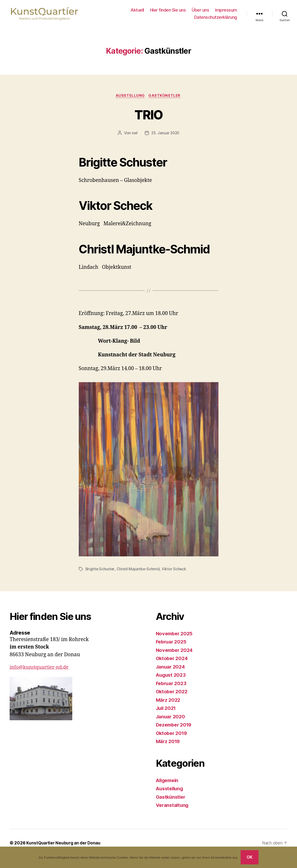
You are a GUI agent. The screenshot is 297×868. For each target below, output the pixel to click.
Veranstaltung (173, 810)
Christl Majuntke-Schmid (139, 574)
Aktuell (137, 12)
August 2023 (172, 680)
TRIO (148, 119)
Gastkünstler (166, 101)
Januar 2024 (171, 672)
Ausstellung (130, 101)
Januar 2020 (171, 722)
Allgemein (168, 785)
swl (134, 138)
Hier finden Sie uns (168, 12)
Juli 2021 (167, 713)
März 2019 (169, 746)
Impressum (226, 12)
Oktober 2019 (172, 738)
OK (250, 857)
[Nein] (291, 857)
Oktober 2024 (173, 663)
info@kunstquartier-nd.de (41, 672)
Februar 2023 (172, 688)
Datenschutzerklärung (216, 19)
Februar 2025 (172, 647)
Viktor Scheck (175, 574)
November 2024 (175, 655)
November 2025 (175, 639)
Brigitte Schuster (100, 574)
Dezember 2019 (175, 730)
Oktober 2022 (173, 697)
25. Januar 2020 (165, 138)
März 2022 (169, 705)
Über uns (200, 12)
